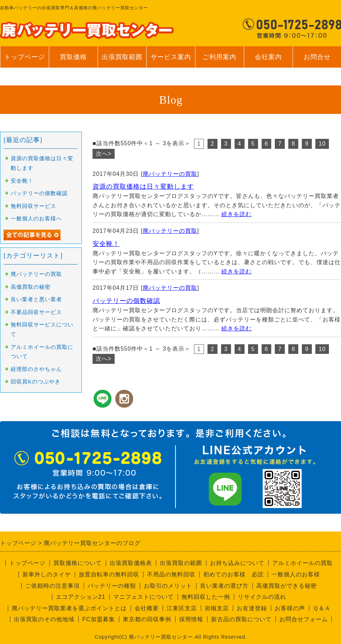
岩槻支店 (217, 608)
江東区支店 (182, 608)
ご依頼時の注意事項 (53, 586)
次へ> (104, 154)
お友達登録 (252, 608)
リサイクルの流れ (262, 597)
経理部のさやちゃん (36, 369)
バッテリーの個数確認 (126, 301)
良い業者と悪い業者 (36, 299)
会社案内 (268, 61)
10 (322, 144)
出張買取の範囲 (181, 563)
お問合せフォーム (304, 619)
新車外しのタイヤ (47, 574)
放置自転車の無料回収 (109, 574)
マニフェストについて (143, 597)
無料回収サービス (33, 206)
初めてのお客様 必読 (234, 574)
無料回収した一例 (206, 597)
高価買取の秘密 (31, 287)
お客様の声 (290, 608)
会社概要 (147, 608)
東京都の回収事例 (147, 619)
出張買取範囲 (122, 57)
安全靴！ (106, 244)
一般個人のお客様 (296, 574)
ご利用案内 (219, 61)
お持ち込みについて (237, 563)
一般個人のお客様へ (36, 219)
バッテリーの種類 (112, 586)
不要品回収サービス (36, 312)
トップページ (25, 57)
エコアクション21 (81, 597)
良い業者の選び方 (224, 586)
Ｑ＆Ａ (322, 608)
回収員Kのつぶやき (36, 382)
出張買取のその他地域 (44, 619)
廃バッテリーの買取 (170, 174)
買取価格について (78, 563)
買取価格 (73, 57)
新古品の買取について (241, 619)
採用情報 (191, 619)
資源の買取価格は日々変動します (143, 187)
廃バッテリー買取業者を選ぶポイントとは (69, 608)
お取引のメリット (168, 586)
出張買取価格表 (131, 563)
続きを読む (237, 214)
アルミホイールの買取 (303, 563)
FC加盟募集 (98, 619)
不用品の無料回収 (171, 574)
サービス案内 (171, 61)
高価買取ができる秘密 (287, 586)
